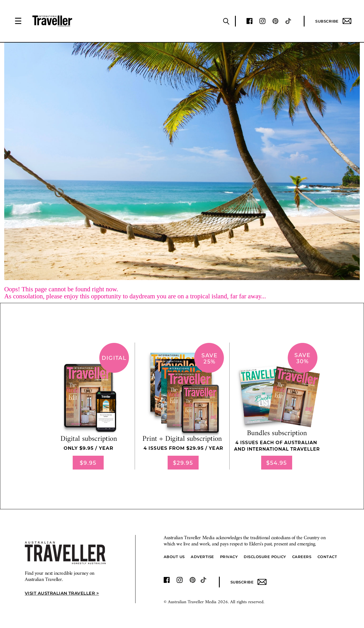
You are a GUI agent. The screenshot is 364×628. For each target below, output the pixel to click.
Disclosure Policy (265, 557)
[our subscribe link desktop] (182, 406)
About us (174, 557)
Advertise (202, 557)
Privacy (229, 557)
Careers (302, 557)
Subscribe (333, 21)
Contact (327, 557)
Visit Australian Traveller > (62, 593)
